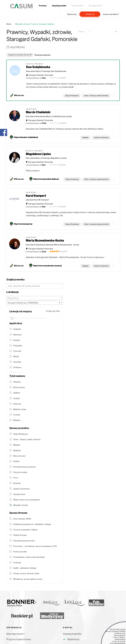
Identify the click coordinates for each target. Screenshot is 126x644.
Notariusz (17, 404)
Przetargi (17, 563)
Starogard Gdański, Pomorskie (41, 75)
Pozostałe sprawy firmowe (24, 541)
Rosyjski (17, 340)
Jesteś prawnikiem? (111, 14)
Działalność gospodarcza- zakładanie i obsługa (32, 524)
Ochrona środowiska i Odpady (25, 530)
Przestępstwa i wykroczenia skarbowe (29, 557)
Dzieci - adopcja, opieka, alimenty (96, 96)
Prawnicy (43, 6)
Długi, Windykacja (72, 96)
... (114, 95)
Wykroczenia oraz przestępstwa (26, 500)
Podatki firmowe (20, 535)
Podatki (16, 461)
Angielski (17, 329)
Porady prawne (77, 6)
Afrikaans (17, 367)
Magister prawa (20, 409)
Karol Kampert (36, 196)
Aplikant (17, 393)
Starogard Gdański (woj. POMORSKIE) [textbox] (34, 303)
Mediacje (17, 450)
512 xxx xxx (19, 266)
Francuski (17, 351)
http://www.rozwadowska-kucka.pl (47, 266)
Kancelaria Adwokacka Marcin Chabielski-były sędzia (49, 116)
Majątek (85, 137)
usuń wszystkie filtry (43, 55)
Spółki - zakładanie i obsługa (25, 568)
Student (17, 398)
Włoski (16, 357)
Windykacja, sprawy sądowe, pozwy (28, 579)
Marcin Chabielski (38, 112)
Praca (16, 478)
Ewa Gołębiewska (38, 67)
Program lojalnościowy (19, 639)
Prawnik (17, 415)
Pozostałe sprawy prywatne (24, 467)
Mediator (17, 420)
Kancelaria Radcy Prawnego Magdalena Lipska (46, 158)
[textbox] (35, 298)
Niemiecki (17, 335)
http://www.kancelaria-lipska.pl (46, 179)
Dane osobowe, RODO (22, 519)
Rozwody (17, 483)
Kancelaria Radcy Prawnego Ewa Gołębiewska (46, 71)
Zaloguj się (90, 14)
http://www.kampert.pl (23, 224)
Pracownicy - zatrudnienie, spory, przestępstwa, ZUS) (35, 546)
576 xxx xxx (19, 179)
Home (9, 24)
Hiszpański (18, 346)
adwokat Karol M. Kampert (37, 200)
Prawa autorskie (20, 552)
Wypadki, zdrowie (21, 505)
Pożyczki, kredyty (20, 472)
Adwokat (17, 382)
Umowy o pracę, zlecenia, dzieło (26, 573)
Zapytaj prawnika (59, 6)
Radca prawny (19, 387)
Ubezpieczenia (19, 494)
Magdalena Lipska (38, 154)
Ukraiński (17, 362)
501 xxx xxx (19, 95)
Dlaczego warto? (96, 6)
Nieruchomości (19, 456)
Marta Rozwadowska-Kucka (45, 240)
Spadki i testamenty (101, 137)
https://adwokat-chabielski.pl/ (26, 137)
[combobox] (35, 298)
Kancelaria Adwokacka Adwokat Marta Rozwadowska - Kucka (52, 245)
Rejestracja (72, 14)
